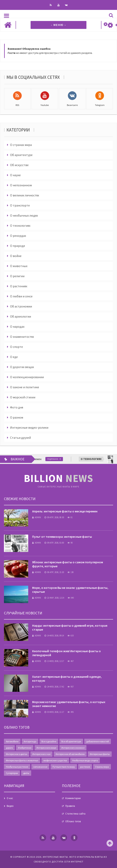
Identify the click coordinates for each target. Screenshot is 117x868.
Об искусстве (19, 165)
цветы (26, 773)
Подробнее (56, 459)
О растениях (19, 286)
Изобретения (25, 748)
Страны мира (102, 767)
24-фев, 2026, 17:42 (54, 687)
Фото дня (17, 407)
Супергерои (12, 773)
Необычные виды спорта (85, 760)
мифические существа (55, 760)
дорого (9, 748)
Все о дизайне (49, 741)
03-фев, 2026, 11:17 (54, 712)
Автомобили (12, 741)
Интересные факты (100, 754)
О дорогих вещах (22, 367)
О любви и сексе (21, 296)
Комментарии (73, 798)
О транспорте (20, 205)
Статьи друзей (20, 438)
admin (37, 517)
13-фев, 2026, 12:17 (54, 661)
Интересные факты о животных (22, 760)
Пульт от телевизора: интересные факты (62, 537)
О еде (14, 357)
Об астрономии (21, 306)
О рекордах (18, 236)
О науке (15, 175)
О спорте (16, 347)
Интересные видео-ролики (29, 427)
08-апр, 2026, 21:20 (54, 572)
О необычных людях (24, 215)
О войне (16, 256)
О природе (18, 246)
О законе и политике (25, 387)
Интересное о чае (41, 754)
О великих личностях (25, 195)
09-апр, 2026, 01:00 (54, 543)
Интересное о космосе (73, 748)
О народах (17, 326)
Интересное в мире (46, 748)
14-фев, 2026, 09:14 (54, 636)
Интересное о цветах (17, 754)
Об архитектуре (21, 155)
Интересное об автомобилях (70, 754)
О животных (19, 266)
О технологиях (20, 226)
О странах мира (21, 145)
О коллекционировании (27, 377)
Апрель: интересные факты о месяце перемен (65, 511)
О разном (17, 417)
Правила (70, 806)
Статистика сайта (75, 814)
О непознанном (21, 185)
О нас (10, 798)
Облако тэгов (73, 821)
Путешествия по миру (64, 767)
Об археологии (21, 316)
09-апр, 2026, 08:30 (54, 517)
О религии (17, 276)
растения (85, 767)
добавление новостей (98, 741)
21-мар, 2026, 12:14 (54, 598)
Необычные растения (17, 767)
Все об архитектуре (71, 741)
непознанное (40, 767)
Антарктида (30, 741)
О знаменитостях (22, 337)
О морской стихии (23, 397)
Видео (10, 806)
